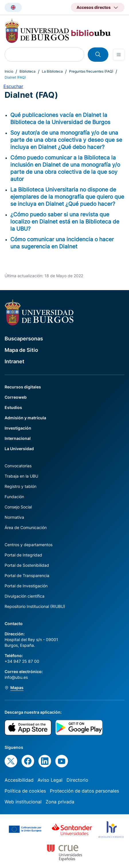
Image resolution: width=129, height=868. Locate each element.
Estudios (13, 407)
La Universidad (19, 449)
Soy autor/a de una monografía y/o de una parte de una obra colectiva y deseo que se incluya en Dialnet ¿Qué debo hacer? (66, 140)
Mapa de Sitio (21, 350)
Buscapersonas (24, 339)
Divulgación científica (25, 596)
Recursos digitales (23, 387)
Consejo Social (18, 507)
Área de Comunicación (26, 527)
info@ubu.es (16, 677)
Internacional (18, 438)
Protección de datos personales (84, 791)
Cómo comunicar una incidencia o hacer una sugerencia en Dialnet (62, 243)
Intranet (14, 361)
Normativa (14, 517)
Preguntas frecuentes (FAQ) (91, 71)
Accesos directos (94, 7)
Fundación (14, 497)
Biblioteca (28, 71)
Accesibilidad (19, 780)
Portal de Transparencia (27, 575)
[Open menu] (119, 55)
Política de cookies (25, 791)
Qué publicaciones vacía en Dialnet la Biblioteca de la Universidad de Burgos (60, 118)
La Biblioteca (52, 71)
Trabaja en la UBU (21, 476)
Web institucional (23, 802)
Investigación (18, 428)
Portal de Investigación (26, 586)
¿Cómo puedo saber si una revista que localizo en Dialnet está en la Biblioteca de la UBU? (65, 222)
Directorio (77, 780)
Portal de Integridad (23, 555)
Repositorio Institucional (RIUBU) (35, 606)
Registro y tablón (20, 486)
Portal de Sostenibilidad (27, 565)
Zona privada (60, 802)
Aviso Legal (50, 780)
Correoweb (16, 397)
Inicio (9, 71)
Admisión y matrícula (25, 418)
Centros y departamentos (29, 545)
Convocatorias (18, 466)
